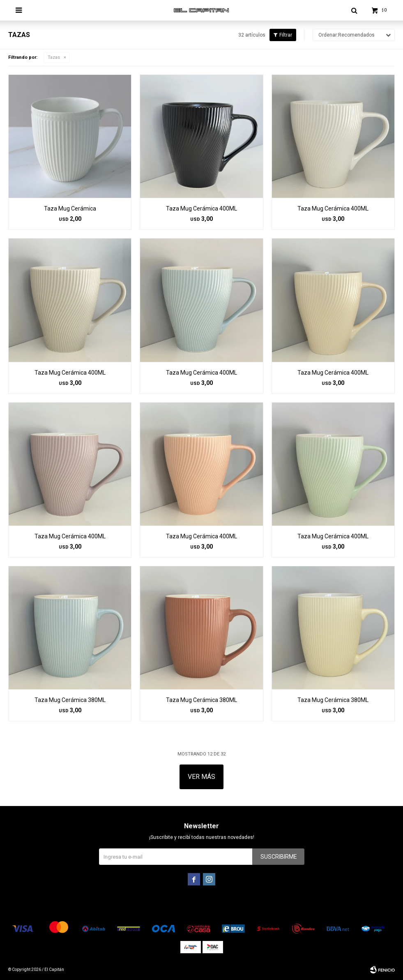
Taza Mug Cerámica (70, 209)
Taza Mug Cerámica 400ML (201, 209)
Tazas (54, 57)
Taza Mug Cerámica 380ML (70, 700)
